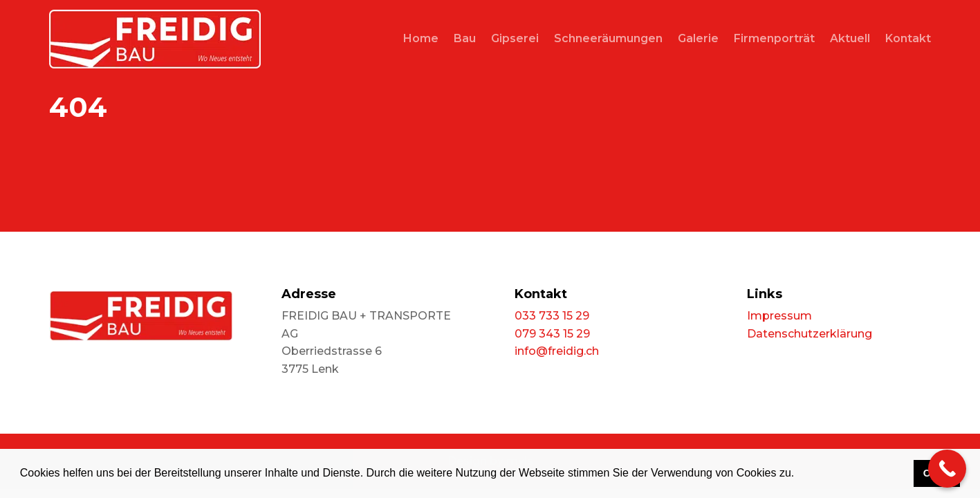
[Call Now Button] (947, 469)
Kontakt (908, 38)
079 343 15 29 (552, 334)
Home (421, 38)
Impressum (779, 316)
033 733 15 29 (552, 316)
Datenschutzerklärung (810, 334)
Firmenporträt (774, 38)
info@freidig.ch (557, 351)
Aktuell (850, 38)
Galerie (698, 38)
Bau (465, 38)
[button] (799, 474)
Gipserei (515, 38)
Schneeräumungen (608, 38)
